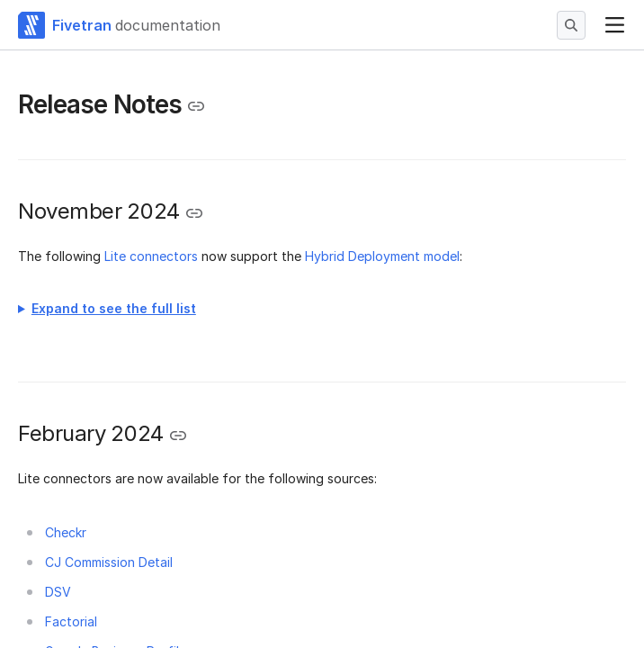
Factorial (71, 621)
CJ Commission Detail (109, 562)
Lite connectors (151, 256)
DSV (58, 592)
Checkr (66, 532)
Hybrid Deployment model (382, 256)
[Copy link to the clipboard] (196, 106)
